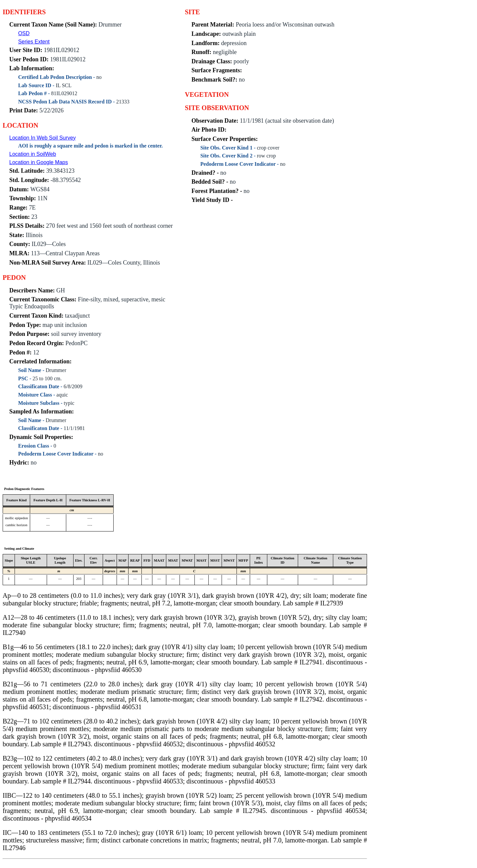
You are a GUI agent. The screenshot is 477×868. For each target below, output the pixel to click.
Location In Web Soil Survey (43, 138)
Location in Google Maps (39, 162)
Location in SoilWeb (33, 154)
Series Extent (34, 42)
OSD (24, 33)
